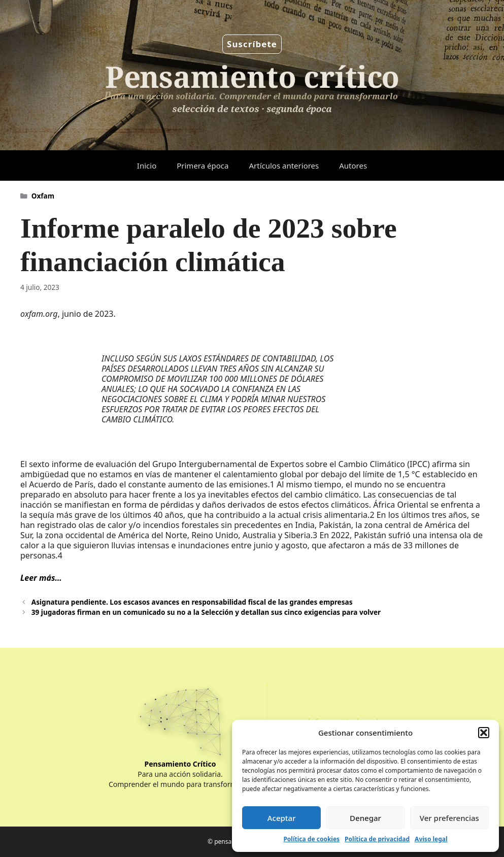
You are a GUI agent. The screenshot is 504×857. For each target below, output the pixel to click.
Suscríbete (252, 44)
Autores (353, 166)
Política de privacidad (377, 839)
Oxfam (43, 196)
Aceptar (282, 818)
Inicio (147, 166)
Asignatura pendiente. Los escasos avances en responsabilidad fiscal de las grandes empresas (192, 602)
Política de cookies (311, 839)
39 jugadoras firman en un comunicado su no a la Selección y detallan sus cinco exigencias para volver (206, 612)
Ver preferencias (449, 818)
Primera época (203, 166)
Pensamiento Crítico (180, 764)
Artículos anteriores (284, 166)
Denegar (365, 818)
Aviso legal (431, 839)
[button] (484, 733)
